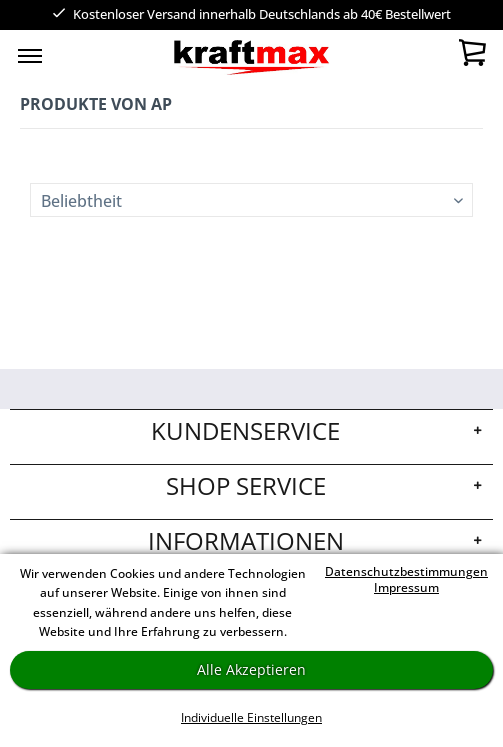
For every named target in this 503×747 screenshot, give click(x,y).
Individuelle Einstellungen (251, 717)
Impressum (406, 587)
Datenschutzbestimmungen (406, 571)
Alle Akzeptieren (251, 669)
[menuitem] (30, 55)
